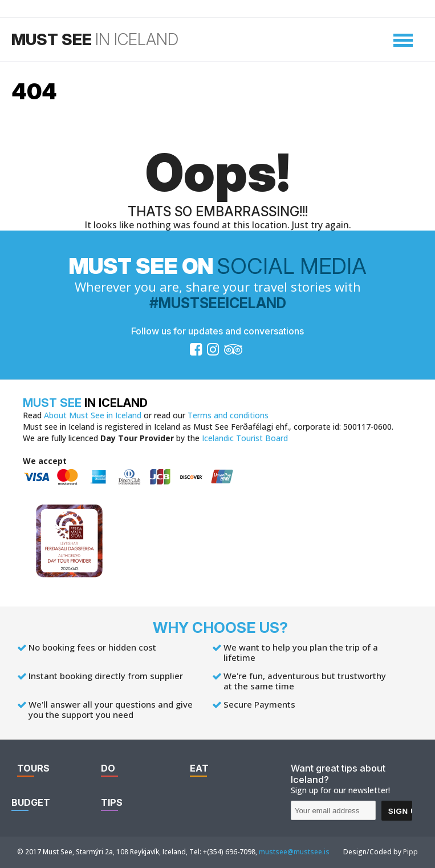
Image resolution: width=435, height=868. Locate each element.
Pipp (410, 852)
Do (108, 768)
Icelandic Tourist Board (245, 438)
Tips (112, 802)
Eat (199, 768)
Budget (31, 802)
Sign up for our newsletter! (340, 790)
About (93, 415)
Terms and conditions (228, 415)
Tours (33, 768)
